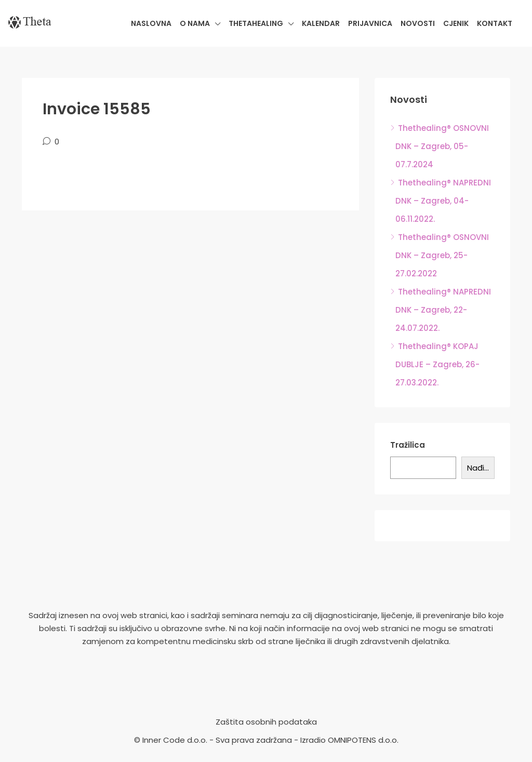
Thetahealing (256, 23)
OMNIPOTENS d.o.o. (363, 740)
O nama (195, 23)
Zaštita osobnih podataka (266, 722)
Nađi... (478, 468)
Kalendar (321, 23)
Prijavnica (370, 23)
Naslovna (151, 23)
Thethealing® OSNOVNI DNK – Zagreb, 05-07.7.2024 (442, 146)
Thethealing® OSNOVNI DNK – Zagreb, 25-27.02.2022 (442, 255)
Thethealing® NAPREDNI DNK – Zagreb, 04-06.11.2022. (443, 201)
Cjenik (456, 23)
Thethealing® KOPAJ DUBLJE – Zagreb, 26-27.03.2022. (437, 364)
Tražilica (408, 445)
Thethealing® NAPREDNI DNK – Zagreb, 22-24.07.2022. (443, 310)
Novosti (418, 23)
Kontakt (495, 23)
